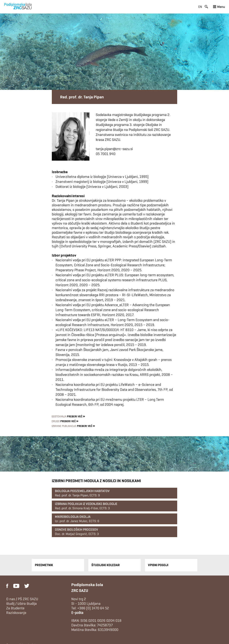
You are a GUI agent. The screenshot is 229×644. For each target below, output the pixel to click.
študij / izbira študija (21, 604)
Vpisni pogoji (158, 565)
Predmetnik (44, 565)
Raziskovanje (16, 613)
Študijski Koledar (106, 565)
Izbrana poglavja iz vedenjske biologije (86, 504)
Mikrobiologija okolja (73, 517)
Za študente (15, 608)
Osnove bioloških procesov (76, 530)
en (200, 7)
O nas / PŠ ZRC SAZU (22, 599)
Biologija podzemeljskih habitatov (82, 491)
